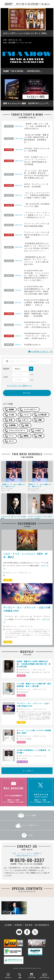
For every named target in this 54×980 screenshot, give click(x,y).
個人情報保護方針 (42, 925)
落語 (27, 425)
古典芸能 (12, 425)
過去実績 (28, 925)
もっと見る (27, 771)
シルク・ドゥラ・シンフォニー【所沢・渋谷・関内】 (25, 556)
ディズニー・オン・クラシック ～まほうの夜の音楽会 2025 (27, 609)
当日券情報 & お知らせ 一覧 (42, 352)
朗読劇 (11, 409)
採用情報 (18, 925)
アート (11, 436)
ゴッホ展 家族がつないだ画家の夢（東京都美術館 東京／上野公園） (34, 685)
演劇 (40, 420)
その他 (11, 415)
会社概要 (8, 925)
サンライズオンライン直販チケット (20, 386)
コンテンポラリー (30, 409)
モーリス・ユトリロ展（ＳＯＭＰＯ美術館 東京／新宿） (34, 732)
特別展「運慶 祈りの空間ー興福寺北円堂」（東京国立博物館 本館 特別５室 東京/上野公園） (34, 664)
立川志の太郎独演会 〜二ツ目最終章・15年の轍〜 (33, 751)
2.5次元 (38, 431)
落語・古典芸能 (22, 762)
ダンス (11, 441)
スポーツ (25, 420)
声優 (40, 436)
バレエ (26, 415)
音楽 (11, 420)
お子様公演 (42, 415)
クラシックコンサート (17, 431)
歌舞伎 (26, 436)
